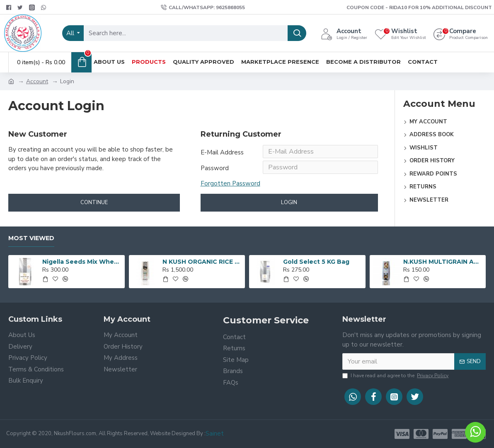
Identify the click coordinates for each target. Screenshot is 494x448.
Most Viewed (31, 239)
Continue (94, 210)
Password (215, 171)
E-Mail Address (222, 152)
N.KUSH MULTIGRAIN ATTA (443, 262)
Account (37, 81)
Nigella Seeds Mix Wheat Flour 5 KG (82, 262)
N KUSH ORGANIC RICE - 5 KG (202, 262)
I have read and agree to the (396, 376)
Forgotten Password (230, 188)
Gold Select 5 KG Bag (316, 262)
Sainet (215, 434)
